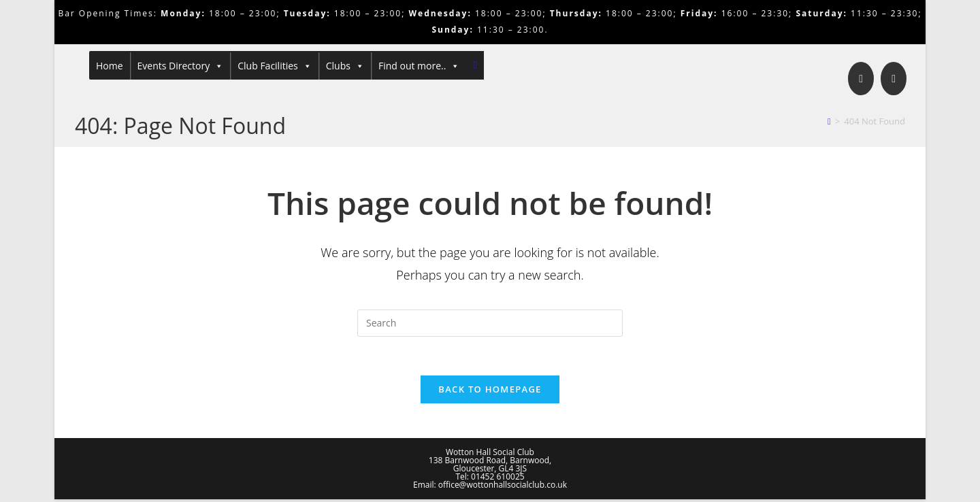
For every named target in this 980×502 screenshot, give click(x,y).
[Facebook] (861, 79)
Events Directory (181, 66)
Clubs (345, 66)
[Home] (829, 121)
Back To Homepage (490, 392)
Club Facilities (275, 66)
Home (110, 66)
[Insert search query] (490, 323)
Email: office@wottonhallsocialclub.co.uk (490, 487)
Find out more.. (419, 66)
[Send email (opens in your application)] (894, 79)
